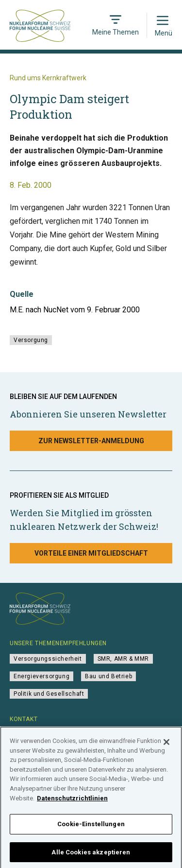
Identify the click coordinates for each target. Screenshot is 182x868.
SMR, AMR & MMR (123, 659)
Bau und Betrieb (108, 676)
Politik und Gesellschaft (49, 694)
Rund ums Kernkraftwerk (48, 78)
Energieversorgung (41, 676)
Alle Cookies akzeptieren (91, 855)
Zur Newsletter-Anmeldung (91, 441)
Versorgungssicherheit (48, 659)
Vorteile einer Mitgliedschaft (91, 553)
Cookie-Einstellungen (91, 827)
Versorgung (31, 340)
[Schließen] (166, 745)
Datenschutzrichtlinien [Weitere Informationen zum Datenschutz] (72, 801)
